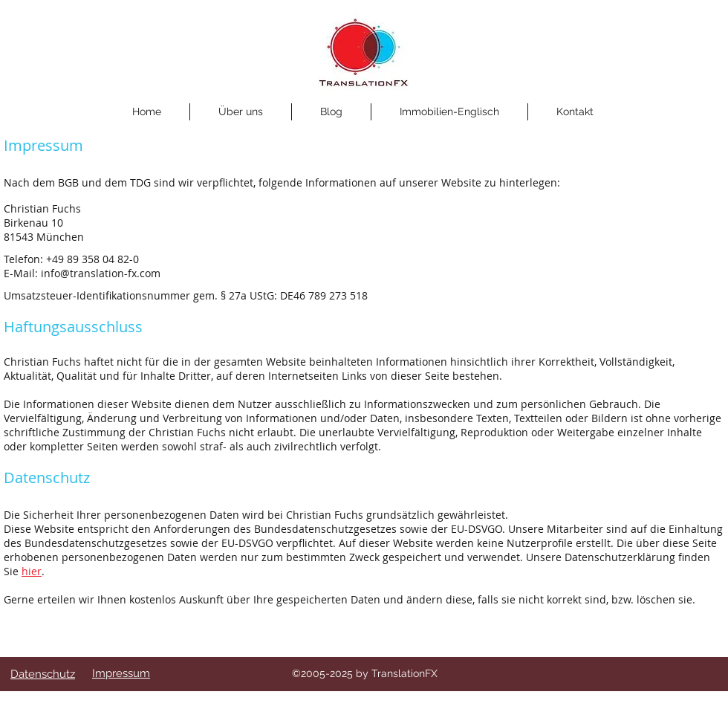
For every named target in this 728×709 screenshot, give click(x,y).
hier (32, 571)
